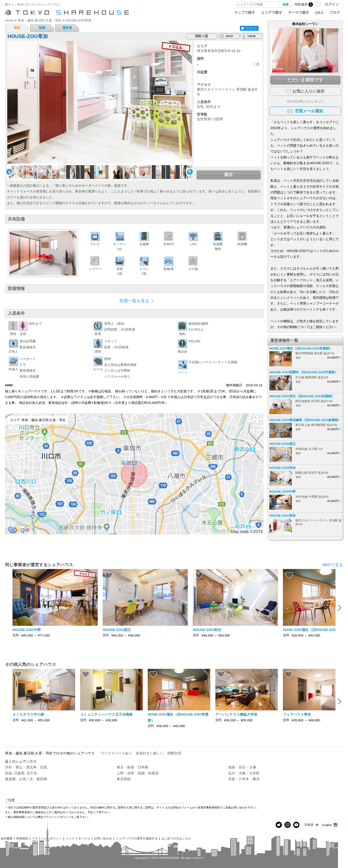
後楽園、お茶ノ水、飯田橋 (26, 779)
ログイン (332, 4)
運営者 (67, 28)
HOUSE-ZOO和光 (283, 468)
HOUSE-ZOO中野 (283, 492)
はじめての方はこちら (176, 838)
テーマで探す (299, 13)
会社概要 (7, 838)
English (330, 825)
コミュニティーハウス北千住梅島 (106, 714)
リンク (70, 838)
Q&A (319, 13)
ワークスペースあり (116, 753)
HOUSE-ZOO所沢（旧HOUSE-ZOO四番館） (302, 396)
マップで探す (245, 13)
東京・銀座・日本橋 (132, 767)
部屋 (42, 28)
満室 (228, 175)
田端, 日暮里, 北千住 (21, 773)
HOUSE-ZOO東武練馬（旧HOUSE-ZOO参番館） (305, 420)
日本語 (312, 825)
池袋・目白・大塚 (242, 767)
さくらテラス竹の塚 (28, 714)
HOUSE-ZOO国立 (283, 444)
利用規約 (22, 838)
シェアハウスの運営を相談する (137, 838)
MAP (229, 36)
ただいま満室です (305, 80)
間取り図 (202, 36)
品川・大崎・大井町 (244, 773)
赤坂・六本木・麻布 (244, 779)
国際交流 (174, 753)
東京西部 (124, 779)
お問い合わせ (103, 838)
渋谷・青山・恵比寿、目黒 (26, 767)
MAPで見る (333, 565)
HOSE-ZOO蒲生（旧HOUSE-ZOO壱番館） (301, 348)
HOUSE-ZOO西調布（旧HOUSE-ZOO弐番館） (304, 372)
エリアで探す (272, 13)
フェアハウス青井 (297, 714)
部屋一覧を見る (134, 301)
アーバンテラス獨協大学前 (236, 714)
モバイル (84, 838)
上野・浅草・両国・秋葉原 (138, 773)
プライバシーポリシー (47, 838)
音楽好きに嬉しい (150, 753)
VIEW (251, 36)
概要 (17, 28)
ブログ (335, 13)
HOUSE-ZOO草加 (283, 516)
